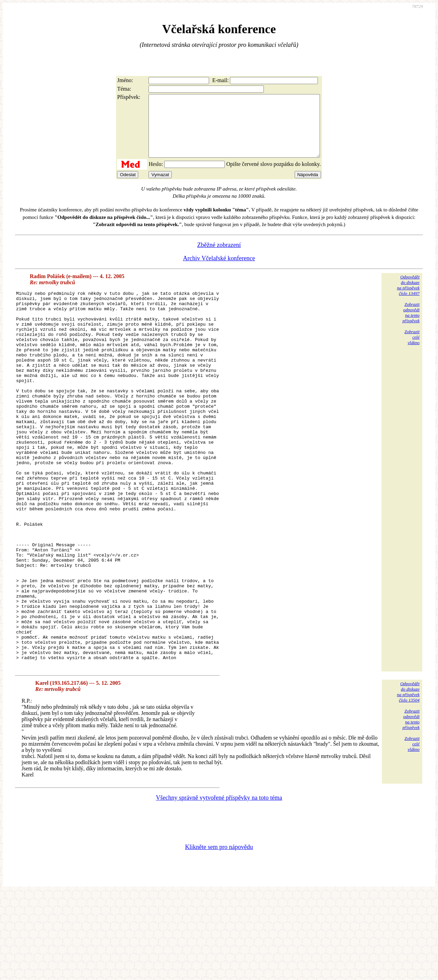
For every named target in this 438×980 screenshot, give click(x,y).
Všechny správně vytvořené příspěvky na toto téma (219, 885)
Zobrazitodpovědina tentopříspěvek (411, 325)
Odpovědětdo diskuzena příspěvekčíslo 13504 (408, 779)
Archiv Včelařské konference (219, 271)
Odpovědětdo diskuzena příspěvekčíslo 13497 (408, 297)
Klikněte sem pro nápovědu (219, 934)
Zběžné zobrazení (219, 257)
